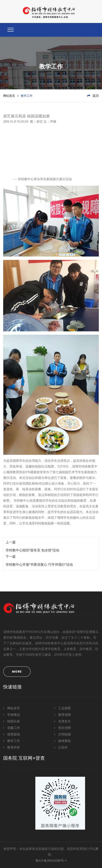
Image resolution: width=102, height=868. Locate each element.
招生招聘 (63, 728)
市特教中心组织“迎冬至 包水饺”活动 (32, 551)
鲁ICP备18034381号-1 (51, 861)
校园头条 (12, 721)
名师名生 (63, 721)
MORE (17, 672)
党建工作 (12, 728)
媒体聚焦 (63, 741)
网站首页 (9, 96)
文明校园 (63, 734)
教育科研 (12, 747)
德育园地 (12, 734)
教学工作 (12, 741)
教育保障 (63, 715)
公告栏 (61, 747)
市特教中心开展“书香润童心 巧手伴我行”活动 (39, 565)
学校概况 (12, 715)
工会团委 (63, 708)
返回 (93, 96)
